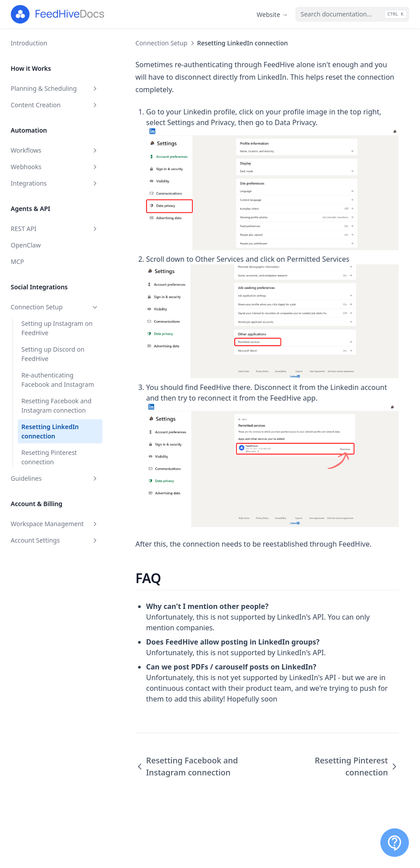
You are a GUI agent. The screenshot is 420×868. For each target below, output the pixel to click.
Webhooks (55, 167)
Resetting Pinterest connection (49, 457)
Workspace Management (55, 524)
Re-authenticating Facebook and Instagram (58, 380)
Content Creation (55, 105)
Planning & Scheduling (55, 88)
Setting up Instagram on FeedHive (57, 328)
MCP (17, 262)
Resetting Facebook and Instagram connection (56, 406)
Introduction (29, 43)
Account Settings (55, 540)
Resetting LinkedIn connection (50, 431)
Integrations (55, 183)
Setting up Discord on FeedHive (53, 354)
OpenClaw (26, 245)
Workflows (55, 150)
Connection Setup (55, 307)
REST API (55, 229)
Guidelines (55, 478)
